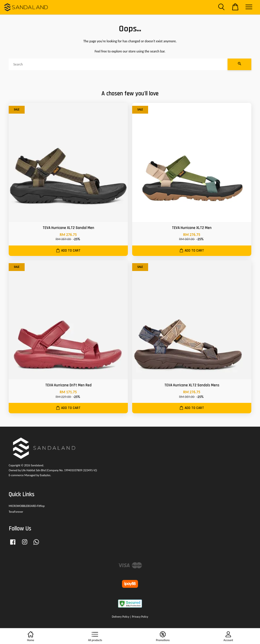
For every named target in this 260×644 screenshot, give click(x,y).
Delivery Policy (121, 617)
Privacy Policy (140, 617)
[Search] (118, 64)
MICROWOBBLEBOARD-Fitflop (27, 506)
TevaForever (16, 512)
